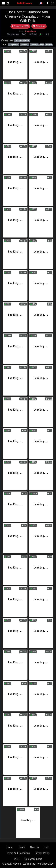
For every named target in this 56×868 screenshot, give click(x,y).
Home (10, 847)
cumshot (34, 45)
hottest (49, 45)
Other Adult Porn (22, 41)
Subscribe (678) (20, 26)
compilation (13, 45)
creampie (25, 45)
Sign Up (34, 847)
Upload (22, 847)
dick (42, 45)
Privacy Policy (42, 853)
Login (46, 847)
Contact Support (33, 859)
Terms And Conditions (18, 853)
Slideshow (39, 26)
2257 (17, 859)
